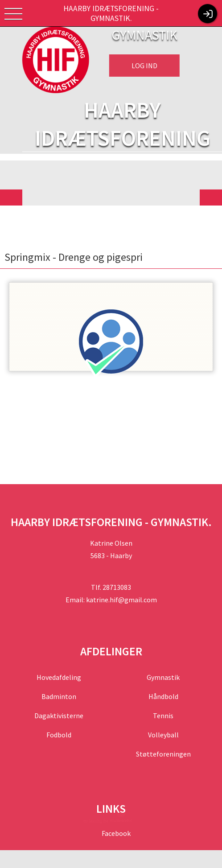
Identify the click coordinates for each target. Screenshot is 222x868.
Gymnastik (163, 677)
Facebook (115, 833)
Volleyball (163, 735)
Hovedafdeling (59, 677)
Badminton (59, 696)
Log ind (144, 66)
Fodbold (59, 735)
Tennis (163, 716)
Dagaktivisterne (59, 716)
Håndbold (163, 696)
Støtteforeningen (163, 754)
